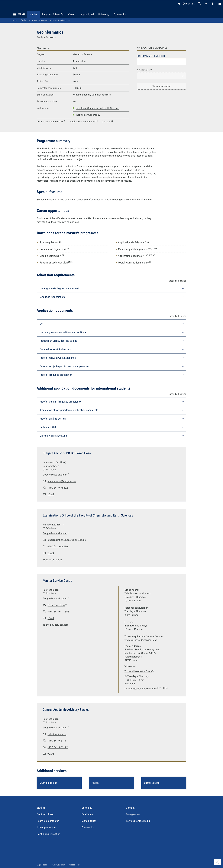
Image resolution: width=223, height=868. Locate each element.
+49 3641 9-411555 (58, 612)
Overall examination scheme (135, 263)
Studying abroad (48, 783)
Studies (33, 14)
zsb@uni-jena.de (57, 734)
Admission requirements (51, 122)
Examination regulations (54, 249)
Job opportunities (46, 827)
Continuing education (49, 834)
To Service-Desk (57, 605)
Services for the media (138, 821)
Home (14, 20)
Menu (18, 14)
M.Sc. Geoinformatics (61, 20)
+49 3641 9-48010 (58, 546)
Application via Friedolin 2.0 (133, 242)
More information (52, 560)
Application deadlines (137, 256)
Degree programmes (40, 20)
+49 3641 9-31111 (58, 741)
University (104, 14)
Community (120, 14)
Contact (107, 122)
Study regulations (51, 242)
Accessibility (74, 865)
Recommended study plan (56, 263)
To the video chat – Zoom (139, 671)
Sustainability (89, 821)
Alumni (96, 783)
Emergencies (133, 814)
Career (72, 14)
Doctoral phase (45, 814)
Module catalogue (52, 256)
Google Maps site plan (56, 475)
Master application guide (138, 249)
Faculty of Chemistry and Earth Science (97, 108)
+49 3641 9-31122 (58, 747)
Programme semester (151, 56)
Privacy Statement (58, 865)
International (87, 14)
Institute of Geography (88, 115)
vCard (51, 494)
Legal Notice (42, 865)
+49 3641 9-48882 (58, 488)
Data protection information (146, 689)
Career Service (152, 783)
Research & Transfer (53, 14)
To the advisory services (56, 625)
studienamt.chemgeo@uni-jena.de (67, 540)
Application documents (84, 122)
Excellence (87, 814)
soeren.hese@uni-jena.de (62, 481)
